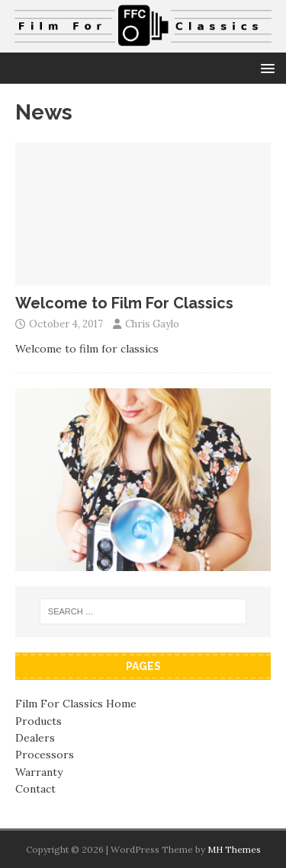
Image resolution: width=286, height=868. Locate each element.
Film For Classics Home (76, 704)
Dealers (35, 738)
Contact (35, 789)
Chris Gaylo (152, 324)
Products (39, 721)
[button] (265, 67)
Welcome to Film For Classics (124, 303)
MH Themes (234, 849)
